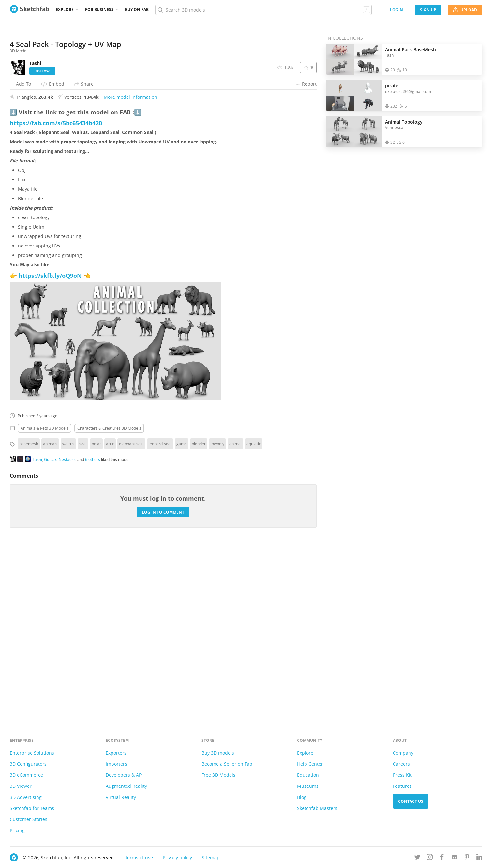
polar (96, 616)
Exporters (116, 753)
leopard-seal (160, 616)
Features (402, 786)
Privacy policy (177, 857)
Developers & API (124, 775)
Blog (302, 797)
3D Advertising (26, 797)
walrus (68, 616)
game (182, 616)
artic (110, 616)
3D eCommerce (26, 775)
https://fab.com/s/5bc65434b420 (56, 295)
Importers (116, 764)
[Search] (263, 10)
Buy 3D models (218, 753)
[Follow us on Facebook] (442, 858)
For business (99, 10)
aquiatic (254, 616)
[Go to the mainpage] (30, 10)
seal (83, 616)
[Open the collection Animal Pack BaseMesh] (354, 59)
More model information (130, 269)
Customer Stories (29, 819)
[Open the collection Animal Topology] (354, 132)
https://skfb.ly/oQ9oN (50, 447)
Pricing (17, 830)
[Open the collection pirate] (354, 95)
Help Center (310, 764)
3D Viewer (21, 786)
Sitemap (211, 857)
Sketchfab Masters (317, 808)
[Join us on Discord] (455, 858)
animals (50, 616)
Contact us (411, 801)
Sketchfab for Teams (32, 808)
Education (308, 775)
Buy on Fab (137, 10)
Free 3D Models (218, 775)
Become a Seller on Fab (227, 764)
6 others (93, 631)
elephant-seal (131, 616)
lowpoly (217, 616)
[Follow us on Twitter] (417, 858)
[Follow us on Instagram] (430, 858)
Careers (401, 764)
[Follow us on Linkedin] (479, 858)
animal (235, 616)
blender (199, 616)
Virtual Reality (121, 797)
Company (403, 753)
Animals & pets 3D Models (45, 600)
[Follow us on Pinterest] (467, 858)
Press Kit (402, 775)
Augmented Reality (126, 786)
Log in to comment (163, 684)
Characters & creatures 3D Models (109, 600)
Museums (308, 786)
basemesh (29, 616)
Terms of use (139, 857)
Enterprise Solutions (32, 753)
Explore (65, 10)
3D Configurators (28, 764)
